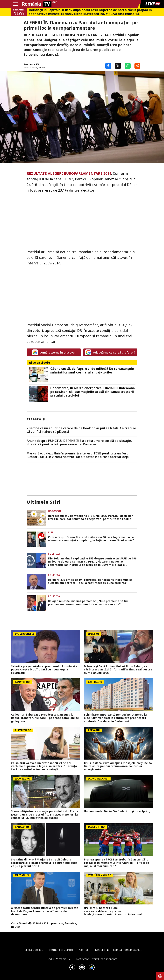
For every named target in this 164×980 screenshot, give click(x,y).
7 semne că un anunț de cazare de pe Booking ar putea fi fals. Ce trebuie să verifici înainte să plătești (81, 430)
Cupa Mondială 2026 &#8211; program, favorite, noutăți (44, 925)
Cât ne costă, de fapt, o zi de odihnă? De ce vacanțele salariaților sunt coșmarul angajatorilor (92, 371)
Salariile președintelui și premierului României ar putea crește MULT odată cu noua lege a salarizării (45, 670)
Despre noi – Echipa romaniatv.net (118, 950)
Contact (84, 950)
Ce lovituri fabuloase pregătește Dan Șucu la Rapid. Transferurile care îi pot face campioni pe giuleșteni (45, 718)
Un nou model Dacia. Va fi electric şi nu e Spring (117, 811)
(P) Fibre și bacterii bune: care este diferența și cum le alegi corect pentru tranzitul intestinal (114, 911)
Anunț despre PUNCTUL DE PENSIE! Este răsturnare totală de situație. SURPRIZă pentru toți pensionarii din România (79, 443)
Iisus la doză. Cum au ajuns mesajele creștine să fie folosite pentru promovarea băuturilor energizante (118, 766)
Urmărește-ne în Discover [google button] (54, 352)
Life (51, 532)
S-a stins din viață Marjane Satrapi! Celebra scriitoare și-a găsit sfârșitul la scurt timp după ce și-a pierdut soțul (44, 863)
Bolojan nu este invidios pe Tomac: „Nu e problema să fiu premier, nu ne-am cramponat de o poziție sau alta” (88, 603)
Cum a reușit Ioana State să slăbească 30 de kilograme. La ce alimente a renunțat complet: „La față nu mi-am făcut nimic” (91, 539)
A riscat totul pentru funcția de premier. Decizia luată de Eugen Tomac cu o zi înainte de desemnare (45, 911)
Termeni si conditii (61, 950)
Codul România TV (59, 959)
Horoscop (55, 511)
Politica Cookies (33, 950)
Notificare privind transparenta (97, 959)
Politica (54, 554)
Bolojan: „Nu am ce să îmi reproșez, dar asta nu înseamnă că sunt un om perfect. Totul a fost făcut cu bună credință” (90, 582)
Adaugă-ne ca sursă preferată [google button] (110, 352)
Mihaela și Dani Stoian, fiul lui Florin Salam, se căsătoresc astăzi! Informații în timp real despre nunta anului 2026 (118, 670)
